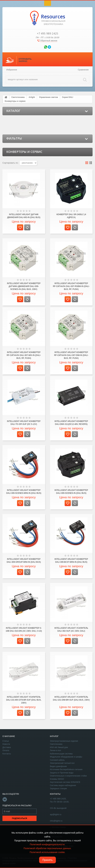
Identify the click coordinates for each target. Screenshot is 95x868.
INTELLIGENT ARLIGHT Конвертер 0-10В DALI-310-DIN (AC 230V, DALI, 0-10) (24, 629)
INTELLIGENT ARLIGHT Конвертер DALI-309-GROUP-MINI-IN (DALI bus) (24, 561)
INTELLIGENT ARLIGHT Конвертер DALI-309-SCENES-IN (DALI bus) (71, 492)
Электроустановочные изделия (64, 741)
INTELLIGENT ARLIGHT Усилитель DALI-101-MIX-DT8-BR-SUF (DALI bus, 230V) (24, 700)
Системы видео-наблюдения (63, 785)
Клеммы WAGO (57, 779)
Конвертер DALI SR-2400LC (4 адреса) (71, 216)
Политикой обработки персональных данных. (47, 848)
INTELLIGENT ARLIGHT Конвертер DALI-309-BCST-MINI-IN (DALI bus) (71, 561)
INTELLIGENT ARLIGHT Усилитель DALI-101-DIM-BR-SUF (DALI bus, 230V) (71, 698)
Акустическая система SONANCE (65, 782)
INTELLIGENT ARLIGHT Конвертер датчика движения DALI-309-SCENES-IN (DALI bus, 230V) (24, 286)
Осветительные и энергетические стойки (68, 776)
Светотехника (56, 744)
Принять (47, 860)
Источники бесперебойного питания (66, 769)
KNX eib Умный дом (59, 747)
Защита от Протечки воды (62, 773)
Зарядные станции (58, 788)
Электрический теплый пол (62, 763)
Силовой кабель (57, 760)
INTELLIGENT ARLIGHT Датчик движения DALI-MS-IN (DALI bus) (24, 216)
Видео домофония (58, 766)
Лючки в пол (56, 750)
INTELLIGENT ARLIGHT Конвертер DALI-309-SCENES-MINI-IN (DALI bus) (24, 492)
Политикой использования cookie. (47, 852)
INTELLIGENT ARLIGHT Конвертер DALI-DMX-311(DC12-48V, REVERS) (71, 423)
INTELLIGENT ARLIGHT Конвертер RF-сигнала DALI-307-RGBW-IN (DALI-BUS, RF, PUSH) (71, 286)
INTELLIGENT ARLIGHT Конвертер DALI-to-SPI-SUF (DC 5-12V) (24, 423)
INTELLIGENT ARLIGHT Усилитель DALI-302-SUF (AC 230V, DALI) (71, 629)
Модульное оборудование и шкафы (66, 757)
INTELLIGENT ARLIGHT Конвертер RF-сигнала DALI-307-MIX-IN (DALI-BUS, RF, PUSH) (24, 355)
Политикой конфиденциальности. (47, 844)
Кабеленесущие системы (61, 754)
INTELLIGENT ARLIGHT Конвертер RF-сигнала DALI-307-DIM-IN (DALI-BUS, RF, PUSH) (71, 355)
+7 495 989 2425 (48, 33)
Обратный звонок (49, 41)
